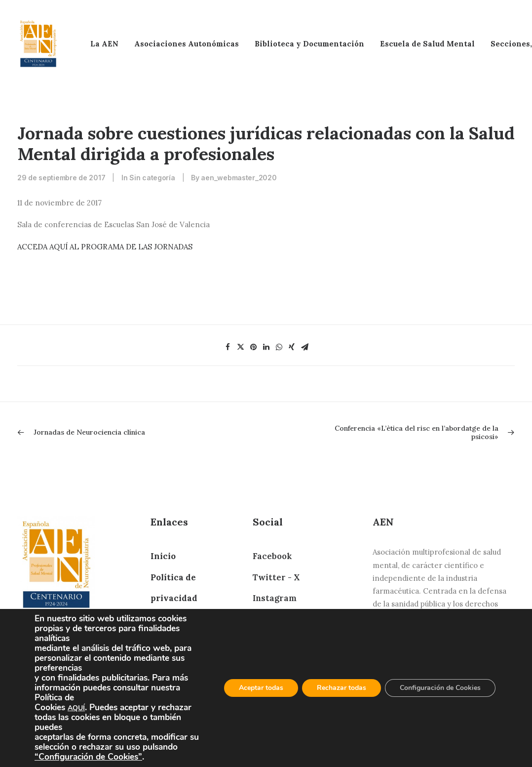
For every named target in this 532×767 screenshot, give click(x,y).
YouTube (270, 703)
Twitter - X (276, 577)
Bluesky (269, 682)
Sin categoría (152, 178)
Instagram (275, 598)
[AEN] (38, 44)
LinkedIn (271, 640)
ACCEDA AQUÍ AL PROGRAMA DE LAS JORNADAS (105, 247)
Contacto (170, 661)
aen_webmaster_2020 (239, 178)
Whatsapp (274, 661)
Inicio (163, 556)
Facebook (272, 556)
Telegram (272, 619)
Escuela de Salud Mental (427, 44)
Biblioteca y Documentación (309, 44)
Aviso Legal (175, 619)
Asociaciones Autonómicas (187, 44)
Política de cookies (190, 640)
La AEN (104, 44)
